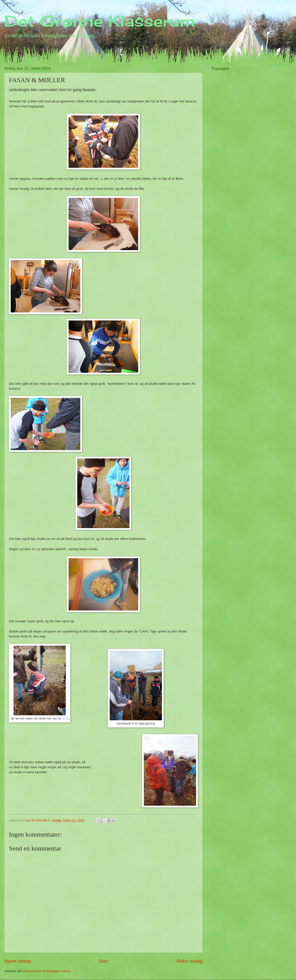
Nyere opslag (18, 961)
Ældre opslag (189, 961)
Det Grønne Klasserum (100, 21)
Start (103, 961)
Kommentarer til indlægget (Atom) (47, 971)
